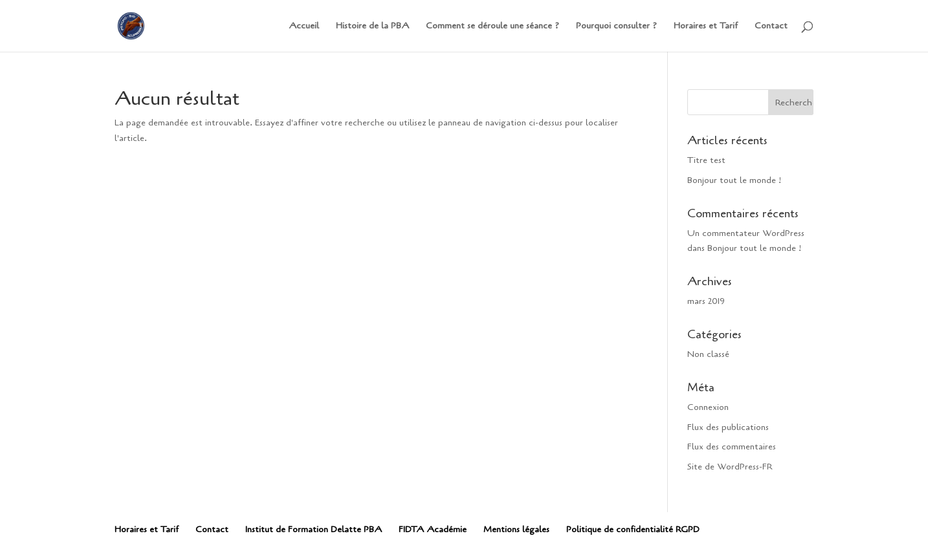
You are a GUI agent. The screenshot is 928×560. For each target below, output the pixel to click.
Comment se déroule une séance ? (492, 27)
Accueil (304, 27)
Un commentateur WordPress (746, 233)
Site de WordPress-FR (730, 467)
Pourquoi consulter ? (616, 27)
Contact (771, 27)
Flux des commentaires (732, 447)
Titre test (706, 160)
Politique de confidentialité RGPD (633, 529)
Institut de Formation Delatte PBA (314, 529)
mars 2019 (706, 301)
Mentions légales (516, 529)
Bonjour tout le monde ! (734, 180)
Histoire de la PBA (372, 27)
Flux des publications (728, 427)
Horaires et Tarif (706, 27)
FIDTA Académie (433, 529)
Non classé (708, 354)
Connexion (708, 407)
